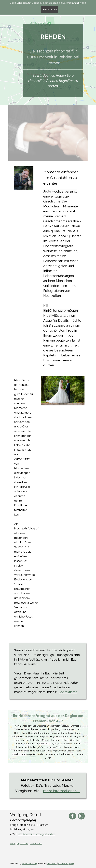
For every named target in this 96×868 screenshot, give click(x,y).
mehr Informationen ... (62, 791)
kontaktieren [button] (68, 692)
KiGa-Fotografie (66, 863)
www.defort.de (29, 863)
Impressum (23, 843)
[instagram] (81, 816)
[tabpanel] (53, 30)
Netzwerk (52, 863)
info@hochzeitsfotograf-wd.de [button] (37, 834)
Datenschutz (36, 843)
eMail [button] (13, 843)
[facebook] (72, 816)
